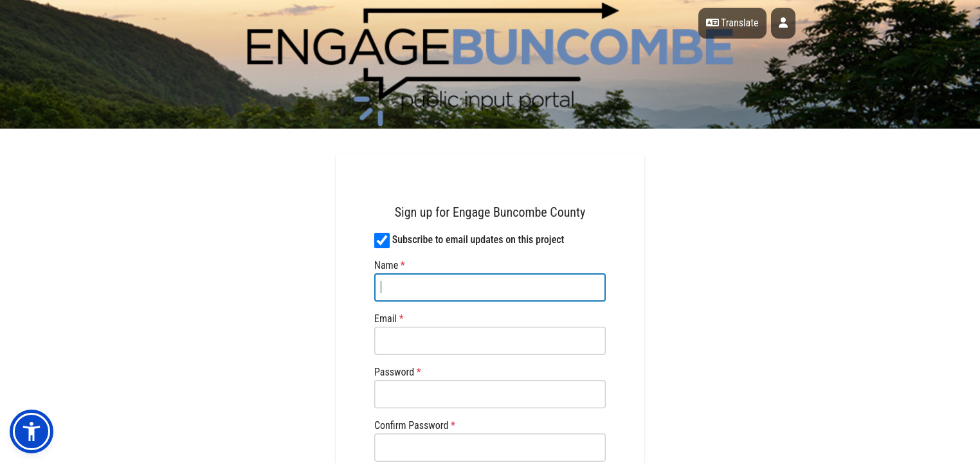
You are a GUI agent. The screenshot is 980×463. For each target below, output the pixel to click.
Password (398, 372)
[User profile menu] (783, 23)
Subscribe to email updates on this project (478, 240)
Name (390, 265)
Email (389, 319)
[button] (32, 431)
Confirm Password (415, 425)
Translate (732, 23)
